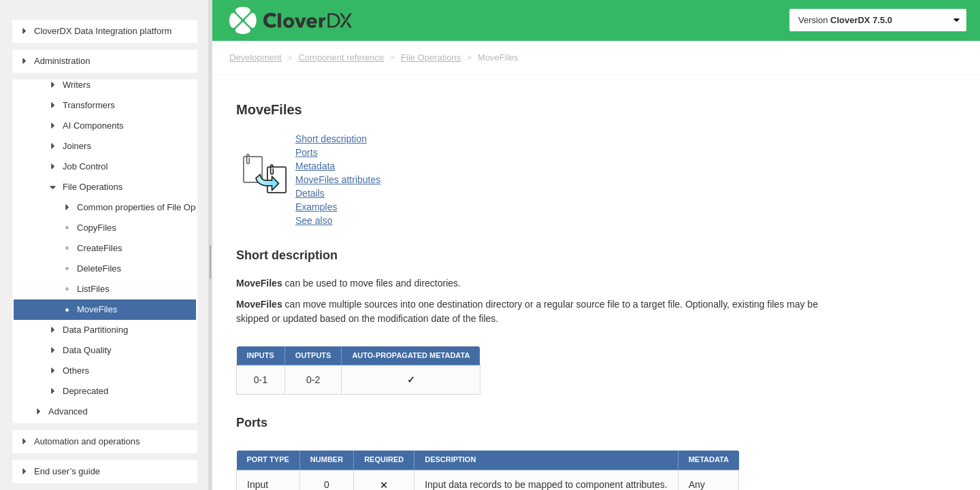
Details (310, 193)
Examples (316, 207)
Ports (307, 152)
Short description (331, 139)
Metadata (315, 166)
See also (314, 220)
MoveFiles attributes (338, 180)
